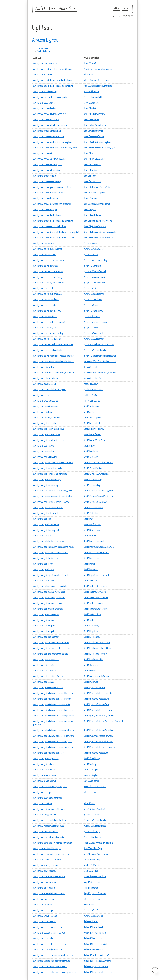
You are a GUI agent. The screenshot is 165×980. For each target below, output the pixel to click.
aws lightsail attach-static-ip (45, 92)
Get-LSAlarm (89, 412)
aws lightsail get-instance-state (46, 615)
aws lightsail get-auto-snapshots (47, 418)
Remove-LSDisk (90, 289)
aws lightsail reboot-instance (45, 815)
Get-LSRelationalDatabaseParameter (98, 736)
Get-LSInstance (90, 581)
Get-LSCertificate (91, 457)
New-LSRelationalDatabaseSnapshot (98, 238)
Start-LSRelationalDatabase (95, 877)
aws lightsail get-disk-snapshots (47, 530)
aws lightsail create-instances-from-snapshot (52, 204)
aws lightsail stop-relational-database (49, 894)
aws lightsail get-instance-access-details (50, 587)
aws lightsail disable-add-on (45, 384)
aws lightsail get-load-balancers (46, 660)
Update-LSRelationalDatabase (96, 967)
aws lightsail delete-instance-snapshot (49, 322)
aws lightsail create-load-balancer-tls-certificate (53, 221)
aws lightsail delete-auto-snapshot (48, 249)
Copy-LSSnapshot (91, 103)
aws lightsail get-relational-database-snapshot (53, 742)
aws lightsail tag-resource (44, 899)
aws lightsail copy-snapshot (45, 103)
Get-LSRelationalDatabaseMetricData (99, 731)
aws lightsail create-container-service (49, 137)
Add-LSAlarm (89, 804)
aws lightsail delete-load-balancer (47, 339)
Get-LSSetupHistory (92, 759)
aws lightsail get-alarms (43, 412)
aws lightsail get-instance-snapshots (48, 609)
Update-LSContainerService (95, 933)
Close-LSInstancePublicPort (95, 97)
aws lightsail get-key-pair (44, 626)
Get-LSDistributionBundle (94, 542)
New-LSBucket (90, 109)
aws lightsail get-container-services (48, 508)
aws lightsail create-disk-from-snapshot (50, 159)
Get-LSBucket (89, 446)
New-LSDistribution (92, 170)
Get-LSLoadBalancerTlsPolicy (95, 654)
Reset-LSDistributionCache (95, 837)
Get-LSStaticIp (90, 764)
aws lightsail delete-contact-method (48, 272)
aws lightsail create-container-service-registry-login (55, 148)
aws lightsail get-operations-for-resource (50, 677)
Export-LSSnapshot (92, 401)
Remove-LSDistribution (93, 300)
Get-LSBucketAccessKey (94, 429)
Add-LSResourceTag (92, 899)
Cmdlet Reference (44, 52)
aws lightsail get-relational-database (48, 688)
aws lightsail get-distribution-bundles (49, 542)
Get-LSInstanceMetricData (95, 592)
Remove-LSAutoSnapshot (94, 249)
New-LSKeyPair (90, 210)
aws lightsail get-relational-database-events (52, 705)
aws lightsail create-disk (43, 154)
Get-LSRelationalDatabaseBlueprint (98, 693)
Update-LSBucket (91, 922)
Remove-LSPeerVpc (91, 911)
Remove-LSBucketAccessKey (95, 260)
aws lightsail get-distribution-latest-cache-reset (53, 547)
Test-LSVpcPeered (91, 781)
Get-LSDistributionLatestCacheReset (99, 547)
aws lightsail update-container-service (49, 933)
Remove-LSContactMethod (95, 272)
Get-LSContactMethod (93, 468)
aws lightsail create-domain (45, 176)
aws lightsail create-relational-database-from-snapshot (56, 232)
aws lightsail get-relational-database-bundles (52, 699)
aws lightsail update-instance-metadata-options (53, 955)
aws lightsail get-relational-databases (49, 753)
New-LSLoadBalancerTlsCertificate (98, 221)
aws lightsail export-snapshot (46, 401)
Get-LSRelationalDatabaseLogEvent (98, 710)
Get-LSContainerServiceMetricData (98, 497)
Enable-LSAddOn (90, 395)
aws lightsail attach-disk (43, 75)
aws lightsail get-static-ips (44, 770)
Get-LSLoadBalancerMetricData (97, 643)
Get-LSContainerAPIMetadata (96, 474)
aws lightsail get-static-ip (44, 764)
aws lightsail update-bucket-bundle (48, 927)
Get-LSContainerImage (93, 480)
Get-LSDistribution (91, 558)
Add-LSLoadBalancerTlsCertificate (98, 86)
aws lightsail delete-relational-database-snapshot (54, 356)
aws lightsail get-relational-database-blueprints (53, 693)
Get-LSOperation (91, 665)
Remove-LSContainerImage (95, 277)
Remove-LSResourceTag (93, 916)
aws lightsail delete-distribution (46, 300)
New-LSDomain (90, 176)
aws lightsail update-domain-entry (47, 950)
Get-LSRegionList (91, 682)
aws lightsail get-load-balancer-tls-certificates (52, 648)
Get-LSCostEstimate (92, 513)
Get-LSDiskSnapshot (92, 525)
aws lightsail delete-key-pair (45, 328)
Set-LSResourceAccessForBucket (97, 854)
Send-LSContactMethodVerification (98, 843)
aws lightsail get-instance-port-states (49, 598)
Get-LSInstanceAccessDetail (95, 587)
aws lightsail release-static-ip (46, 832)
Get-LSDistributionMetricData (96, 553)
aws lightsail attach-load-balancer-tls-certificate (53, 86)
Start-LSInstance (91, 871)
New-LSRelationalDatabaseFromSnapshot (100, 232)
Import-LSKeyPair (91, 776)
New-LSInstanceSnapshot (94, 193)
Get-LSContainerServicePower (96, 502)
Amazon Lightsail (46, 40)
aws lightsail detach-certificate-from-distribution (54, 362)
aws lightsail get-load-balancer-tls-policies (51, 654)
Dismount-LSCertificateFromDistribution (100, 362)
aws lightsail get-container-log (46, 485)
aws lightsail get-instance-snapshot (48, 603)
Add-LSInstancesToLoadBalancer (97, 80)
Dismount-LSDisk (90, 367)
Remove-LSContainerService (95, 283)
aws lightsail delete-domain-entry (47, 311)
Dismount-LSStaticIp (92, 379)
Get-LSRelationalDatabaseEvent (96, 705)
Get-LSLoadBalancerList (93, 660)
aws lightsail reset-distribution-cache (49, 837)
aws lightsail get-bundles (44, 452)
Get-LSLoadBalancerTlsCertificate (97, 648)
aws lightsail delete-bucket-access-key (49, 260)
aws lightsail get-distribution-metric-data (50, 553)
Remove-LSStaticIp (92, 832)
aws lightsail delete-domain (44, 305)
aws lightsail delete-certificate (46, 266)
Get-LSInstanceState (92, 615)
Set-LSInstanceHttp (92, 860)
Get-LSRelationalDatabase (94, 688)
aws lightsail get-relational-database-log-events (53, 710)
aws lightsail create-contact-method (48, 131)
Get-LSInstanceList (92, 620)
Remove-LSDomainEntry (93, 311)
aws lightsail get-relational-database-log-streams (54, 716)
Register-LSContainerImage (95, 826)
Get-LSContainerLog (92, 485)
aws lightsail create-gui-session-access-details (53, 187)
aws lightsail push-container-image (48, 798)
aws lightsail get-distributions (46, 558)
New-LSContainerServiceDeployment (99, 142)
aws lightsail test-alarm (43, 905)
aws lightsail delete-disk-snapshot (47, 294)
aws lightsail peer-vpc (42, 792)
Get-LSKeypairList (91, 632)
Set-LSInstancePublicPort (94, 809)
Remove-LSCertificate (92, 266)
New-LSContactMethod (93, 131)
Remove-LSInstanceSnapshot (96, 322)
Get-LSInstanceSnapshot (94, 603)
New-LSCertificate (91, 120)
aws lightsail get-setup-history (46, 759)
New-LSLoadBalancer (92, 215)
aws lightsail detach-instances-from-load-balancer (54, 373)
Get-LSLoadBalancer (92, 637)
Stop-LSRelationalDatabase (95, 894)
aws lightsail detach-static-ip (45, 379)
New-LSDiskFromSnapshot (94, 159)
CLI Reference (43, 49)
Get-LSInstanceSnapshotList (96, 609)
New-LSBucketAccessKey (94, 114)
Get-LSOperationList (92, 671)
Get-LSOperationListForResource (97, 677)
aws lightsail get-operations (45, 671)
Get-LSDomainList (91, 570)
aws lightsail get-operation (44, 665)
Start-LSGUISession (92, 866)
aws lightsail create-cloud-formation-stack (51, 125)
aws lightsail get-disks (43, 536)
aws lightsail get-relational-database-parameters (54, 736)
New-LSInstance (91, 199)
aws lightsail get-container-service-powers (51, 502)
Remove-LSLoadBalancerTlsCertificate (99, 345)
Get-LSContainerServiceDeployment (98, 491)
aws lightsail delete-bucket (45, 255)
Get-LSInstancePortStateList (96, 598)
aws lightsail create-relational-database (50, 227)
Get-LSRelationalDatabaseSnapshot (98, 742)
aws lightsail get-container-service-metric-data (53, 497)
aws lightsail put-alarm (43, 804)
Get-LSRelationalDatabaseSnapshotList (100, 747)
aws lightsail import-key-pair (45, 776)
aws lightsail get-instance (44, 581)
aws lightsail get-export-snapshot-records (51, 575)
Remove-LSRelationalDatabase (96, 350)
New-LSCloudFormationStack (96, 125)
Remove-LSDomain (91, 305)
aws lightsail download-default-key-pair (50, 390)
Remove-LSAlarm (90, 244)
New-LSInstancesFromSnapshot (97, 204)
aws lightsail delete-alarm (44, 244)
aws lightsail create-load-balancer (47, 215)
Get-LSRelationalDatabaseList (96, 753)
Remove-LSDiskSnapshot (94, 294)
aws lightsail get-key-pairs (44, 632)
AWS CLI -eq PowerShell (56, 9)
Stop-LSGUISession (92, 882)
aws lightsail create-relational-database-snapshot (54, 238)
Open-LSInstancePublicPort (95, 787)
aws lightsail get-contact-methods (47, 468)
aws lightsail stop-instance (44, 888)
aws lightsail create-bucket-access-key (49, 114)
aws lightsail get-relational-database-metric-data (54, 731)
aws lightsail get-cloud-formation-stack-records (53, 463)
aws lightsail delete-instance (45, 317)
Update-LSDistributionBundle (96, 944)
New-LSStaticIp (90, 64)
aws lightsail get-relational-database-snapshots (53, 747)
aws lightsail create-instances (46, 199)
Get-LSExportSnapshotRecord (96, 575)
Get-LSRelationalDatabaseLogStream (99, 716)
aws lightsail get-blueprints (45, 423)
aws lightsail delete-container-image (48, 277)
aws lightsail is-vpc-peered (45, 781)
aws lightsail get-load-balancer (46, 637)
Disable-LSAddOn (91, 384)
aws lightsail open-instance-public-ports (50, 787)
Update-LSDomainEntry (93, 950)
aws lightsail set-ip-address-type (47, 849)
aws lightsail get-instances (44, 620)
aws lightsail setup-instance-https (47, 860)
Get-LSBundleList (91, 452)
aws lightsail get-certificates (45, 457)
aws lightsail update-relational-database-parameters (55, 972)
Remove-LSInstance (92, 317)
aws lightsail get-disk (42, 519)
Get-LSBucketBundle (92, 435)
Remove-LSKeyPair (91, 328)
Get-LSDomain (89, 564)
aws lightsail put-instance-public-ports (49, 809)
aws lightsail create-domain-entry (47, 182)
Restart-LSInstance (92, 815)
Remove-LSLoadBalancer (94, 339)
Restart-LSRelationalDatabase (96, 821)
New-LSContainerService (94, 137)
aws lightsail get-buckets (44, 446)
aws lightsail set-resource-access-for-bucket (52, 854)
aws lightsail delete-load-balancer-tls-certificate (53, 345)
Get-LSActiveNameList (93, 407)
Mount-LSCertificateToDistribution (98, 69)
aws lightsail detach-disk (44, 367)
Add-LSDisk (88, 75)
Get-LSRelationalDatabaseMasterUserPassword (103, 722)
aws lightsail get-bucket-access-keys (49, 429)
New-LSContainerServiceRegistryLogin (99, 148)
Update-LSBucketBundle (94, 927)
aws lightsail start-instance (44, 871)
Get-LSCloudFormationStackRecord (98, 463)
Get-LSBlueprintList (92, 423)
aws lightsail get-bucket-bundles (47, 435)
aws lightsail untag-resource (45, 916)
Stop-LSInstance (91, 888)
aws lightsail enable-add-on (45, 395)
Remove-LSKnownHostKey (94, 334)
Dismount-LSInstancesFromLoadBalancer (100, 373)
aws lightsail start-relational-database (49, 877)
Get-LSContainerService (93, 508)
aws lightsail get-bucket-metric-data (48, 440)
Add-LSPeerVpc (90, 792)
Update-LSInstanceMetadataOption (98, 955)
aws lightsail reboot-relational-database (50, 821)
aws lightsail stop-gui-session (46, 882)
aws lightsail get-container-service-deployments (53, 491)
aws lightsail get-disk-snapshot (46, 525)
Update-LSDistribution (93, 939)
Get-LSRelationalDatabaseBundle (97, 699)
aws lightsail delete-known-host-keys (49, 334)
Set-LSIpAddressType (93, 849)
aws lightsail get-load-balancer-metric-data (51, 643)
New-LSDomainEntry (92, 182)
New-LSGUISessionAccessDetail (97, 187)
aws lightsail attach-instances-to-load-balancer (53, 80)
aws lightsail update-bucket (45, 922)
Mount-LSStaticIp (91, 92)
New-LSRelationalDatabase (95, 227)
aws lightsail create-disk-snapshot (48, 165)
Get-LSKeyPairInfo (91, 626)
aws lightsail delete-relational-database (50, 350)
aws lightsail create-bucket (45, 109)
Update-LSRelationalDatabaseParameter (100, 972)
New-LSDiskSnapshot (92, 165)
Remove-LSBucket (91, 255)
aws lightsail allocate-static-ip (46, 64)
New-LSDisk (89, 154)
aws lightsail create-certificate (46, 120)
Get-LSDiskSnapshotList (94, 530)
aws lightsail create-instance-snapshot (49, 193)
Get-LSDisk (88, 519)
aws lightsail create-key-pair (45, 210)
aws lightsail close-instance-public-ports (50, 97)
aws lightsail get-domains (44, 570)
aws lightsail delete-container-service (49, 283)
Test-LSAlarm (89, 905)
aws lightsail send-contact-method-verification (53, 843)
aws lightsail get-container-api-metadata (50, 474)
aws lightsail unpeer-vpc (43, 911)
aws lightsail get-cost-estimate (46, 513)
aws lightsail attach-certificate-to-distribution (52, 69)
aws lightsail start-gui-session (46, 866)
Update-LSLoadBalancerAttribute (97, 961)
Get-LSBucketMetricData (94, 440)
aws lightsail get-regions (43, 682)
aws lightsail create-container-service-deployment (54, 142)
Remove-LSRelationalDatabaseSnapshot (100, 356)
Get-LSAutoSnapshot (92, 418)
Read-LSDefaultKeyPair (93, 390)
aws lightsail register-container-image (49, 826)
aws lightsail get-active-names (46, 407)
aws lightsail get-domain (43, 564)
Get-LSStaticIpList (91, 770)
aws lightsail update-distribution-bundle (50, 944)
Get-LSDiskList (90, 536)
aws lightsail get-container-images (47, 480)
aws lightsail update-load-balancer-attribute (52, 961)
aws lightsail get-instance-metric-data (49, 592)
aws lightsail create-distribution (47, 170)
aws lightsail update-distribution (47, 939)
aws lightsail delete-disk (43, 289)
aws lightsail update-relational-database (50, 967)
